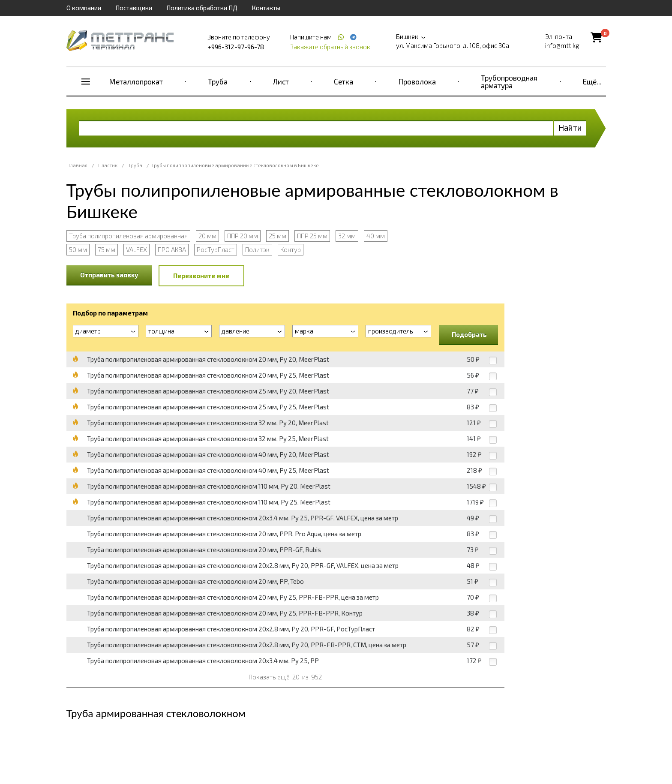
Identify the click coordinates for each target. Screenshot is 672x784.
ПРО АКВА (172, 249)
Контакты (266, 8)
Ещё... (592, 81)
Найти (570, 128)
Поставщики (134, 8)
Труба (218, 81)
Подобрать (469, 334)
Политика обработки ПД (202, 8)
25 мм (277, 236)
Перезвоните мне (201, 276)
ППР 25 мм (312, 236)
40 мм (376, 236)
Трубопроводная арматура (509, 81)
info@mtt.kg (562, 45)
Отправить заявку (109, 275)
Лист (281, 81)
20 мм (207, 236)
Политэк (257, 249)
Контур (291, 249)
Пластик (108, 165)
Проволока (417, 81)
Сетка (343, 81)
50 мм (78, 249)
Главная (78, 165)
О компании (84, 8)
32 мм (347, 236)
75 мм (106, 249)
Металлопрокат (136, 81)
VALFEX (136, 249)
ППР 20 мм (243, 236)
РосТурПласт (216, 249)
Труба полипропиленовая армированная (128, 236)
